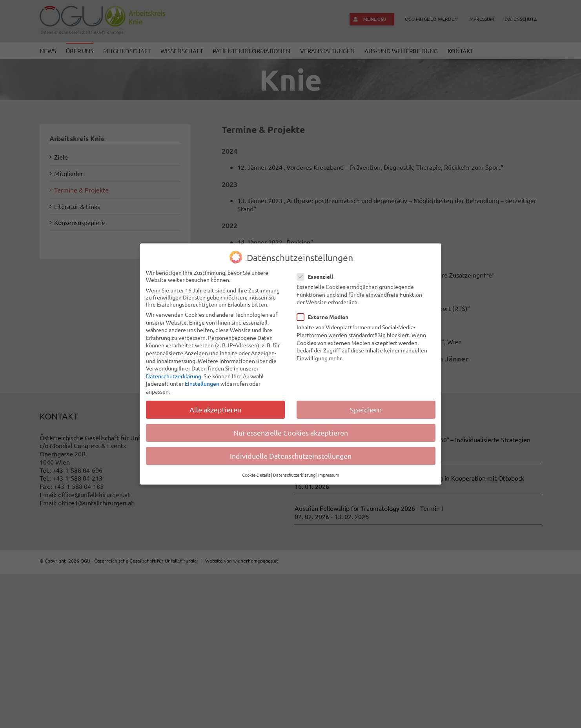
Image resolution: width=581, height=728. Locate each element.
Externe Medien (326, 317)
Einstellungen (202, 383)
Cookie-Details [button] (256, 475)
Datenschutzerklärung (174, 376)
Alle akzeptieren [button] (215, 409)
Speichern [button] (366, 409)
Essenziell (318, 276)
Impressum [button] (329, 475)
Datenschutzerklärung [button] (294, 475)
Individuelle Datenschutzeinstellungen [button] (291, 456)
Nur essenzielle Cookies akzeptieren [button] (291, 433)
